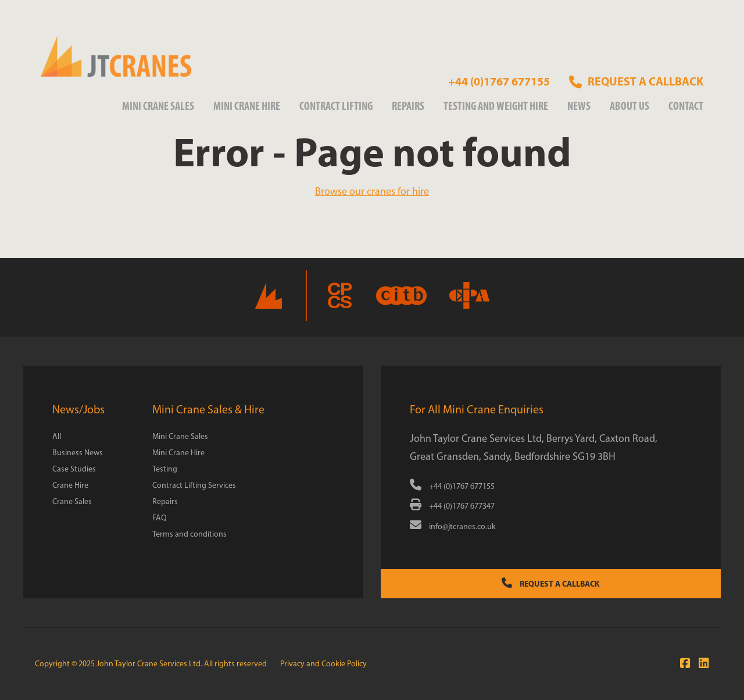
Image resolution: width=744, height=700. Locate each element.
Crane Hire (70, 485)
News (579, 106)
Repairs (408, 106)
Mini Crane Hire (247, 106)
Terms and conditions (189, 534)
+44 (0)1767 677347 (452, 506)
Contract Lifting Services (194, 485)
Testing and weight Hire (496, 106)
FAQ (160, 518)
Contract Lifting (336, 106)
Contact (686, 106)
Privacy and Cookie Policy (323, 664)
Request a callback (636, 81)
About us (629, 106)
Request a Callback (551, 583)
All (57, 436)
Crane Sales (72, 501)
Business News (78, 453)
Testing (165, 469)
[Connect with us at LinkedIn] (701, 663)
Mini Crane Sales (158, 106)
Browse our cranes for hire (372, 191)
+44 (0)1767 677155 (499, 81)
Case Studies (74, 469)
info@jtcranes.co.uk (453, 526)
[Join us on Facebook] (682, 663)
